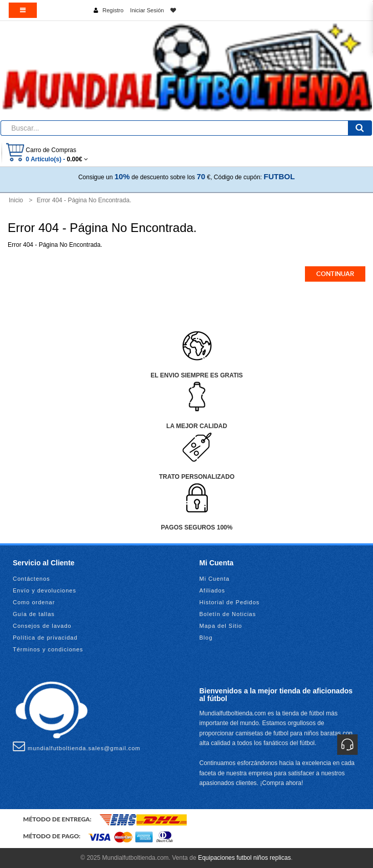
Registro (113, 10)
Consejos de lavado (42, 626)
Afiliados (213, 590)
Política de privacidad (45, 638)
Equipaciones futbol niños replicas (244, 858)
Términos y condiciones (48, 649)
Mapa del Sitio (221, 626)
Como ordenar (34, 602)
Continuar (335, 274)
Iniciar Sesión (147, 10)
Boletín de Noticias (228, 614)
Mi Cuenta (215, 579)
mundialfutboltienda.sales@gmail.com (76, 746)
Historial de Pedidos (230, 602)
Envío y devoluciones (45, 590)
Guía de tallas (34, 614)
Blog (206, 638)
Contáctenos (31, 579)
